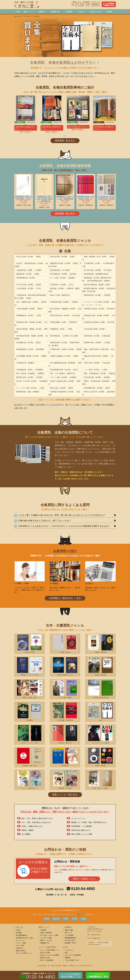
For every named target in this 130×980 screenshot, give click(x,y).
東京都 (47, 919)
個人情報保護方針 (22, 935)
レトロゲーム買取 (46, 938)
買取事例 (68, 958)
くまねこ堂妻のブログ (72, 960)
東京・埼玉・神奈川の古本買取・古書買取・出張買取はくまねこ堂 (62, 966)
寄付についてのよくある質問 (50, 955)
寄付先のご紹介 (45, 958)
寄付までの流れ (45, 953)
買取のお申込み (21, 951)
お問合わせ (19, 948)
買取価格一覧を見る (65, 214)
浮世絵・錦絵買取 (46, 933)
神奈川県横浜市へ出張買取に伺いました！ (104, 128)
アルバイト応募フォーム (24, 953)
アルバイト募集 (21, 943)
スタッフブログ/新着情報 (73, 955)
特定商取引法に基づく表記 (24, 938)
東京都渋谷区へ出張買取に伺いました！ (51, 128)
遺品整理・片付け (70, 943)
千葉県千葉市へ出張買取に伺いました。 (25, 128)
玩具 (66, 953)
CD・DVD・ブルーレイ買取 (49, 935)
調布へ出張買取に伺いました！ (77, 127)
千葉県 (66, 919)
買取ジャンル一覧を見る (65, 795)
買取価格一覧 (45, 943)
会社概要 (19, 933)
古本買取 (27, 16)
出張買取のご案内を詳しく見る (65, 598)
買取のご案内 (69, 930)
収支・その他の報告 (47, 960)
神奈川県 (56, 919)
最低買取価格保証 (70, 938)
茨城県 (83, 919)
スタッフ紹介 (20, 945)
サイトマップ (20, 940)
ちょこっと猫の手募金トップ (50, 950)
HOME (18, 16)
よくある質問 (69, 935)
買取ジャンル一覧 (46, 940)
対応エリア (81, 914)
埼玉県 (75, 919)
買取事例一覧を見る (65, 141)
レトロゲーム (69, 950)
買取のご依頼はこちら (84, 879)
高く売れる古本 (70, 940)
